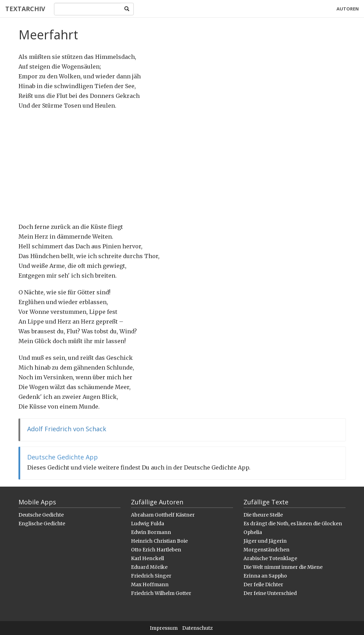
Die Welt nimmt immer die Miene (283, 567)
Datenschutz (198, 628)
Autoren (348, 9)
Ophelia (253, 532)
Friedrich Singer (151, 576)
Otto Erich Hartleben (156, 550)
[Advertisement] (182, 166)
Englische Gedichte (42, 524)
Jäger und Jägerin (265, 541)
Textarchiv (25, 9)
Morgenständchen (266, 550)
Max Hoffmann (150, 584)
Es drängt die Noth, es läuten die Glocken (293, 524)
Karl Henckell (148, 558)
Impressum (164, 628)
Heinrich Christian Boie (159, 541)
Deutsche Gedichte (41, 515)
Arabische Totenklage (270, 558)
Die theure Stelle (263, 515)
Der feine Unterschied (270, 593)
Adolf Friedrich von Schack (67, 429)
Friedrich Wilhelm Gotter (161, 593)
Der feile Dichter (263, 584)
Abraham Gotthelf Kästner (163, 515)
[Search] (87, 9)
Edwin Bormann (151, 532)
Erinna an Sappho (265, 576)
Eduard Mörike (149, 567)
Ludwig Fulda (148, 524)
